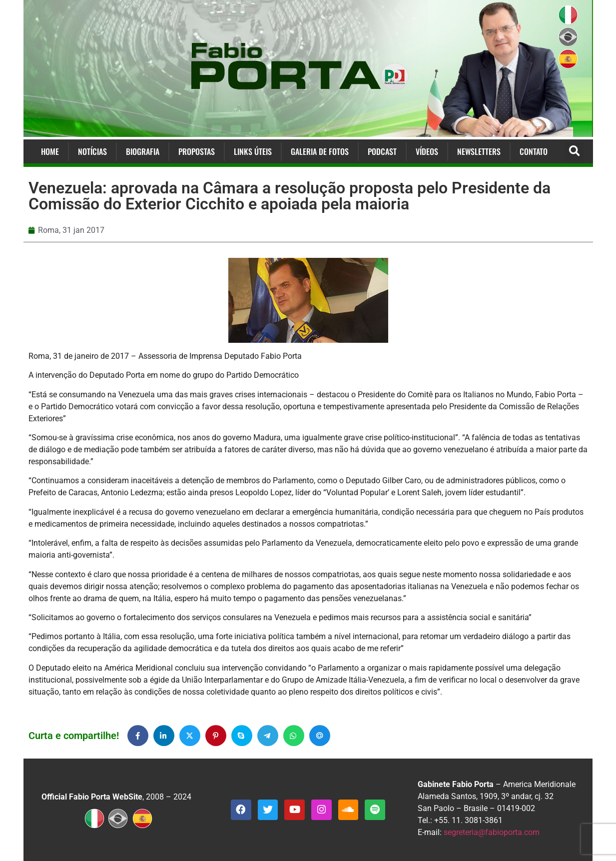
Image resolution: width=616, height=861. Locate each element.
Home (50, 151)
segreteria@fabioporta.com (492, 832)
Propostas (197, 151)
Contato (534, 151)
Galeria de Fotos (320, 151)
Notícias (92, 151)
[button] (574, 152)
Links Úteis (253, 151)
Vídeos (427, 151)
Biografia (143, 151)
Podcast (382, 151)
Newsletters (479, 151)
